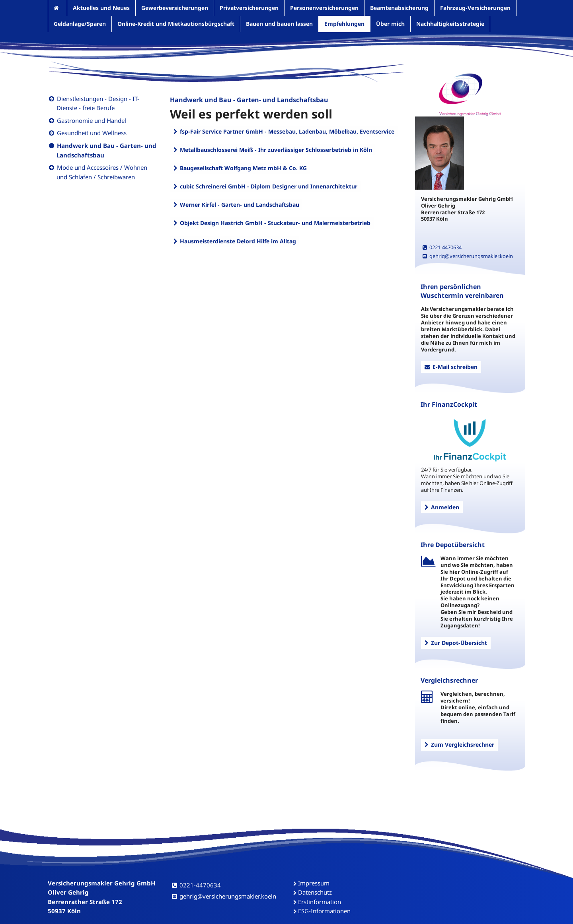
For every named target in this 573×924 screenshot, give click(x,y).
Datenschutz (315, 892)
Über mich (390, 24)
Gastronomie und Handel (92, 120)
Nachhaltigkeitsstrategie (450, 24)
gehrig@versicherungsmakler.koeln (468, 256)
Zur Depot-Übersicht (456, 643)
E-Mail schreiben (451, 367)
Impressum (314, 883)
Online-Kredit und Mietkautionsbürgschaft (176, 24)
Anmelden (442, 507)
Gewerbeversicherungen (175, 8)
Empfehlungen (344, 24)
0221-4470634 (442, 247)
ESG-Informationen (324, 911)
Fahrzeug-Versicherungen (475, 8)
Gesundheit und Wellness (92, 133)
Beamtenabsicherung (399, 8)
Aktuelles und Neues (101, 8)
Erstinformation (320, 902)
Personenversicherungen (324, 8)
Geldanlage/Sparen (80, 24)
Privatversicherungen (249, 8)
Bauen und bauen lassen (279, 24)
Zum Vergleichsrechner (459, 744)
